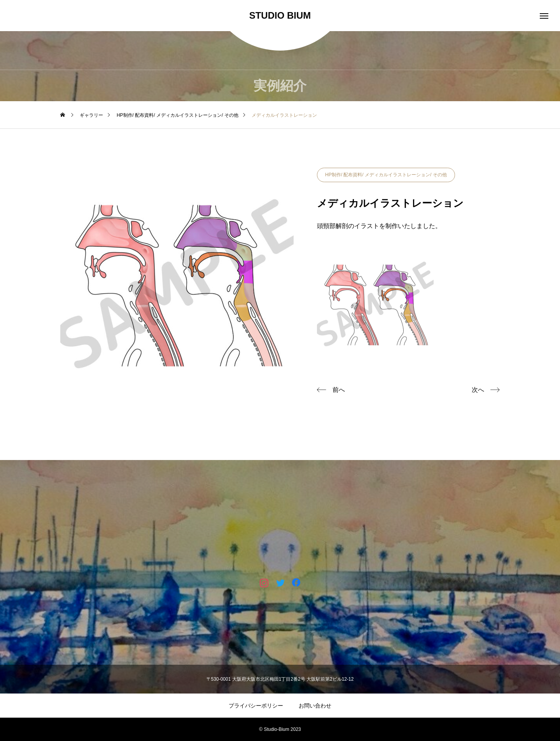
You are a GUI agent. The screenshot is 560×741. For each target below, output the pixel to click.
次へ (478, 390)
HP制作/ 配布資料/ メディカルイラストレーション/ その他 (386, 175)
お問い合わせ (315, 706)
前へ (339, 390)
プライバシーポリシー (256, 706)
